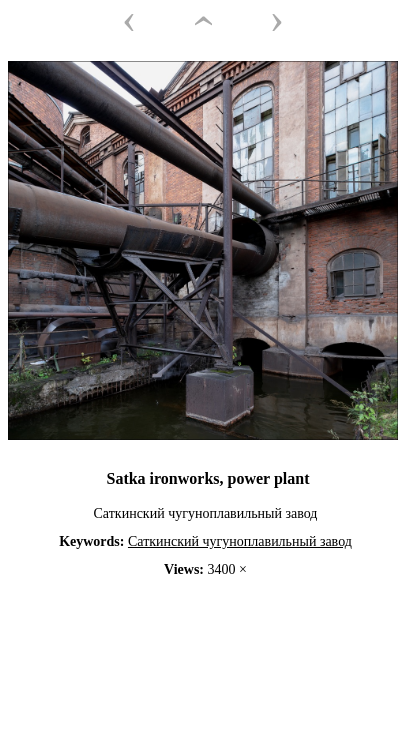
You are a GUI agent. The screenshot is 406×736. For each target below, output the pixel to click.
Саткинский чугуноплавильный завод (240, 541)
